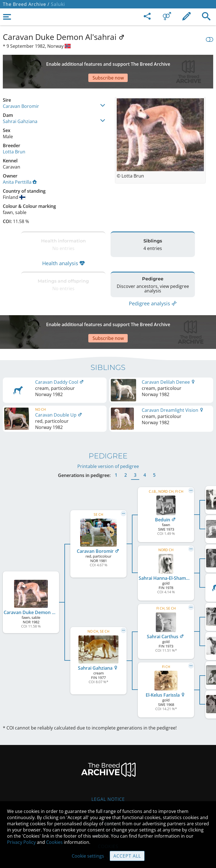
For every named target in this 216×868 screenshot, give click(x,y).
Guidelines (108, 801)
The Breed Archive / (26, 4)
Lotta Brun (14, 132)
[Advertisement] (108, 62)
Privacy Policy (21, 842)
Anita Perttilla (20, 162)
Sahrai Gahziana (20, 102)
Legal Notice (108, 765)
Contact (108, 777)
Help (108, 789)
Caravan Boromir (21, 87)
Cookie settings (88, 856)
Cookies (54, 842)
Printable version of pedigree (108, 433)
